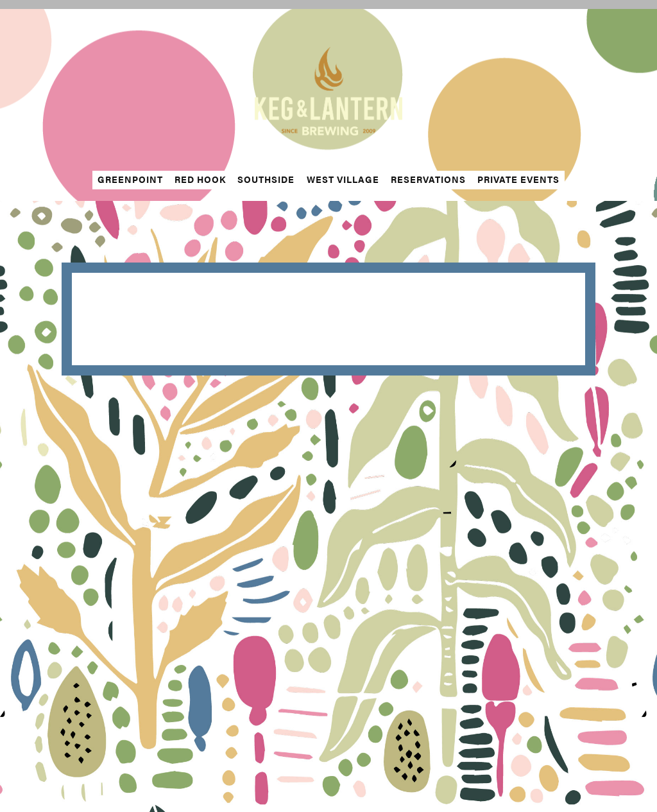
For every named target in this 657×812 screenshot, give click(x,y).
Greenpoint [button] (130, 179)
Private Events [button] (518, 179)
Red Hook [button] (200, 179)
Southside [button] (266, 179)
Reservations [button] (428, 179)
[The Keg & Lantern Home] (328, 90)
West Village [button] (343, 179)
